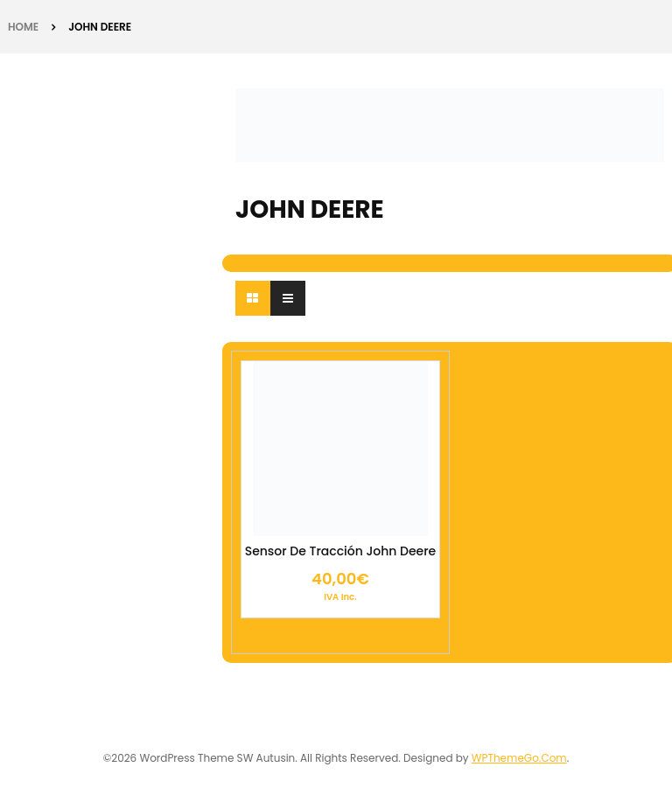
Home (23, 27)
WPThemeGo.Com (519, 758)
